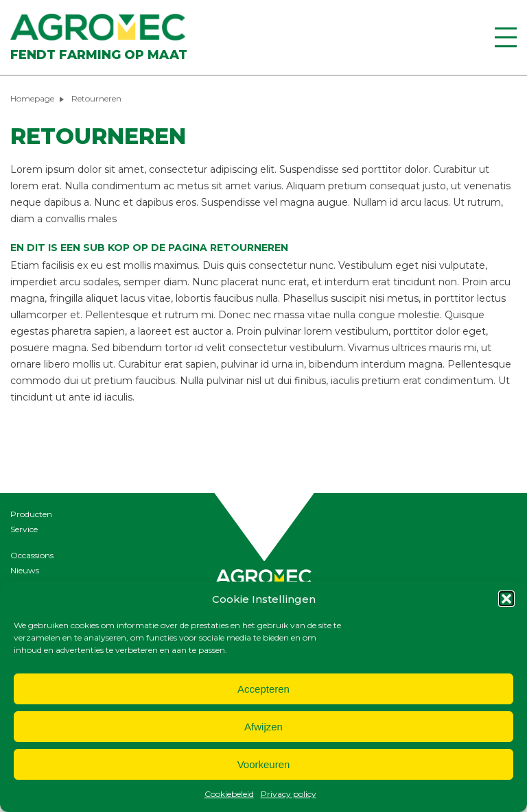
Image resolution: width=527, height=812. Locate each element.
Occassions (32, 555)
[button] (506, 599)
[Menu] (506, 38)
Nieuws (25, 570)
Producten (31, 514)
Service (24, 529)
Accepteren (263, 689)
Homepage (32, 98)
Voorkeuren (264, 764)
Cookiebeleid (229, 794)
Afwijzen (263, 727)
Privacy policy (289, 794)
